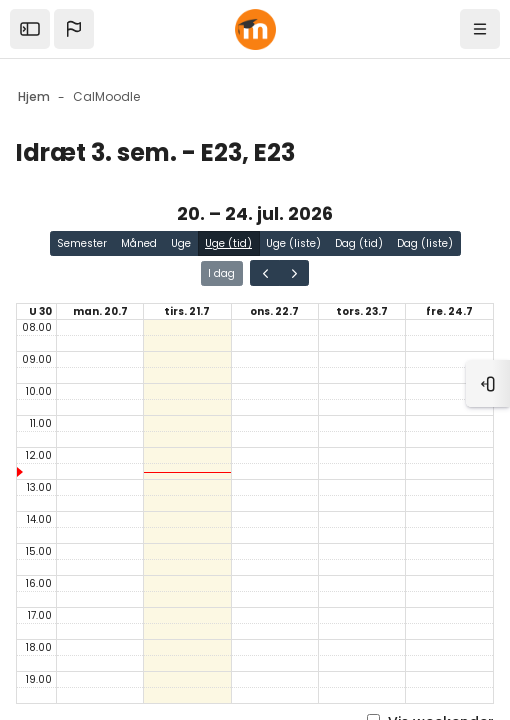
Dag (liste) (425, 243)
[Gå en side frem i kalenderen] (294, 273)
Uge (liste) (293, 243)
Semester (82, 243)
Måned (139, 243)
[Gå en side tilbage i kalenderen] (265, 273)
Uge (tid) (228, 243)
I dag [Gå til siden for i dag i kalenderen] (221, 273)
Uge (181, 243)
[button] (74, 29)
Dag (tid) (359, 243)
